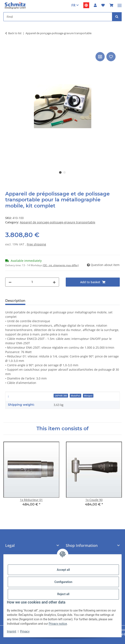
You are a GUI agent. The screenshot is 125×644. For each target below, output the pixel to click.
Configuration (63, 582)
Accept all (63, 570)
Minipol (88, 396)
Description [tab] (15, 301)
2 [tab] (64, 172)
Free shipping (36, 244)
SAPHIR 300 (61, 396)
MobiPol (75, 396)
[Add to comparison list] (100, 57)
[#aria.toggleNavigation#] (120, 4)
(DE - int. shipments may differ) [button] (61, 265)
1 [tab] (60, 172)
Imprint (12, 631)
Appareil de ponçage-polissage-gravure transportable (58, 222)
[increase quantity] (54, 282)
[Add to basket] (9, 46)
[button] (95, 5)
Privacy (25, 631)
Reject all (63, 594)
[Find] (117, 17)
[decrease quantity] (10, 282)
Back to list (15, 33)
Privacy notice (58, 624)
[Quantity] (32, 282)
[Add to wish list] (111, 57)
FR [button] (73, 5)
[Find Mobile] (58, 17)
